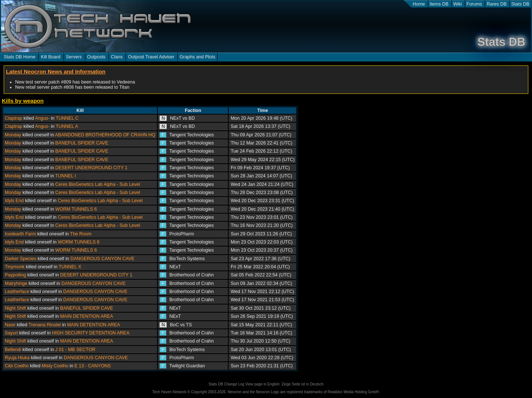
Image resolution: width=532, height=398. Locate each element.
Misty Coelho (55, 366)
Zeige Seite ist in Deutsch (302, 384)
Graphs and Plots (197, 57)
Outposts (96, 57)
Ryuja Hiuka (17, 358)
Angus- (42, 118)
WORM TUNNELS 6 (76, 209)
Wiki (458, 4)
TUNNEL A (67, 126)
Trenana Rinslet (45, 325)
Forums (474, 4)
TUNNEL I (65, 176)
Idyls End (14, 201)
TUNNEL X (70, 267)
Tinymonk (15, 267)
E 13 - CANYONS (93, 366)
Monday (13, 135)
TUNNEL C (67, 118)
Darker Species (21, 259)
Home (419, 4)
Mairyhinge (16, 283)
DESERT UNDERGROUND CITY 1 (91, 168)
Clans (117, 57)
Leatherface (17, 292)
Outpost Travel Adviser (151, 57)
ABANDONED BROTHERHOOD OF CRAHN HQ (105, 135)
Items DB (439, 4)
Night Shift (16, 308)
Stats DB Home (20, 57)
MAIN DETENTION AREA (87, 316)
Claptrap (13, 118)
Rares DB (497, 4)
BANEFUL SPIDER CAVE (82, 143)
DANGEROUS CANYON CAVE (102, 259)
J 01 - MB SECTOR (76, 350)
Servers (74, 57)
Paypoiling (16, 275)
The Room (81, 234)
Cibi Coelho (17, 366)
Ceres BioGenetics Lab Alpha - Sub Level (98, 184)
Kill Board (50, 57)
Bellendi (13, 350)
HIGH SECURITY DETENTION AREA (91, 333)
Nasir (10, 325)
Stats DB (520, 4)
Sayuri (11, 333)
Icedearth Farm (21, 234)
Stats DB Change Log (226, 384)
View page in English (262, 384)
